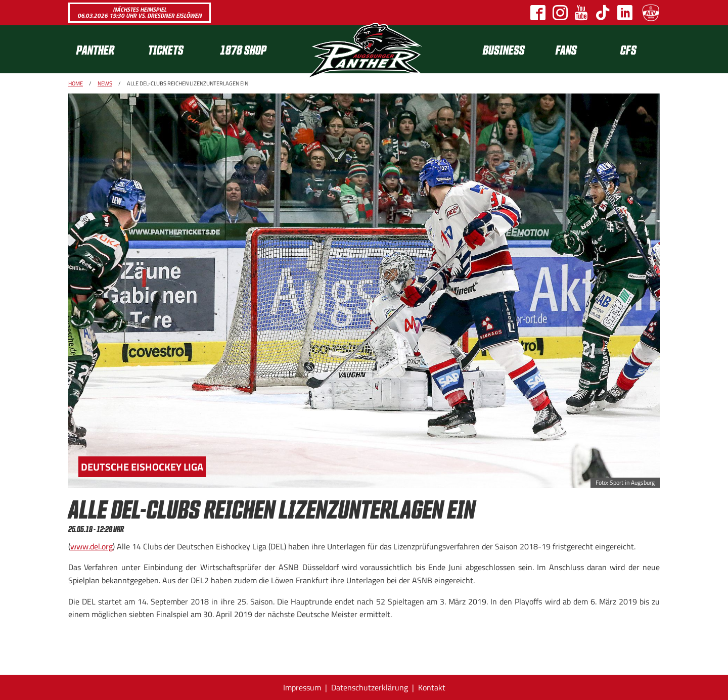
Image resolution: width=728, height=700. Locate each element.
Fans (566, 49)
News (105, 83)
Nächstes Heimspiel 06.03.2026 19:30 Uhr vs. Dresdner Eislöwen (140, 12)
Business (504, 49)
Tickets (166, 49)
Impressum (302, 687)
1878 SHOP (243, 49)
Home (76, 83)
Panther (95, 49)
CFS (628, 49)
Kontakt (432, 687)
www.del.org (92, 546)
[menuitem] (104, 49)
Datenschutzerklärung (370, 687)
